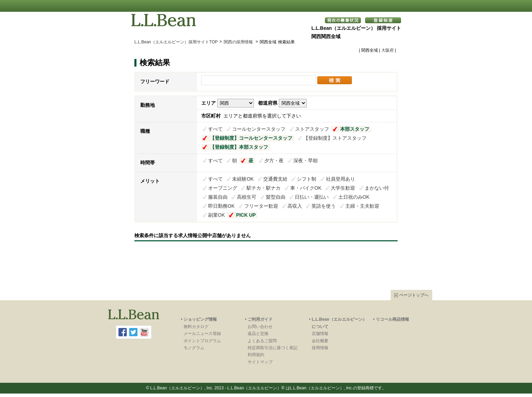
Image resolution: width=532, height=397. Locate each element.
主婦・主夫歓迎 (362, 206)
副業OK (216, 215)
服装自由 (218, 197)
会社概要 (320, 341)
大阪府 (388, 50)
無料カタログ (196, 327)
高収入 (295, 206)
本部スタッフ (355, 129)
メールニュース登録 (202, 334)
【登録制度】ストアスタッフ (335, 138)
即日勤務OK (221, 206)
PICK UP (246, 215)
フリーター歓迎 (261, 206)
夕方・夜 (274, 161)
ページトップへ (414, 295)
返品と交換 (258, 334)
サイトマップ (260, 362)
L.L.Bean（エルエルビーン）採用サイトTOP (176, 42)
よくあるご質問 (262, 341)
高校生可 (247, 197)
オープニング (223, 188)
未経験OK (243, 179)
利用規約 (256, 355)
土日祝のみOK (354, 197)
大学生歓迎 (343, 188)
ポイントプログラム (202, 341)
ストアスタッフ (312, 129)
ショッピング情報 (200, 319)
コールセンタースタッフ (259, 129)
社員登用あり (340, 179)
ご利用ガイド (260, 319)
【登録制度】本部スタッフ (239, 147)
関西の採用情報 (239, 42)
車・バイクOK (306, 188)
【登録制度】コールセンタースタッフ (251, 138)
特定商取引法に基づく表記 (273, 348)
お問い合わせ (260, 327)
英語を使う (323, 206)
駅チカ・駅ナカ (264, 188)
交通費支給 (275, 179)
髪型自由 (276, 197)
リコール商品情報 (392, 319)
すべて (215, 129)
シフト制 (307, 179)
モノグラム (194, 348)
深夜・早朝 (305, 161)
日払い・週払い (312, 197)
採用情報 (320, 348)
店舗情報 (320, 334)
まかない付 (377, 188)
